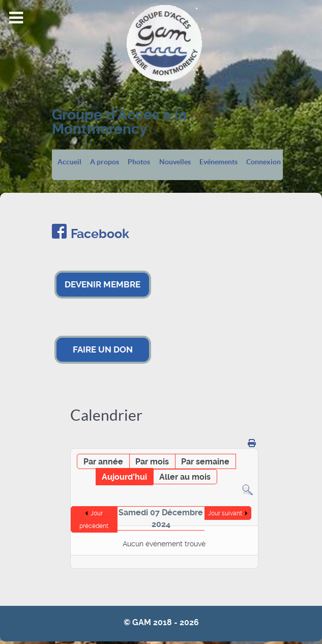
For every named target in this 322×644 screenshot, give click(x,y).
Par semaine (205, 462)
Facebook (100, 234)
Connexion (264, 162)
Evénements (218, 162)
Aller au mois (185, 477)
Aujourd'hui (124, 477)
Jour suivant (225, 513)
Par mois (152, 462)
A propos (105, 162)
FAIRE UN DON (103, 349)
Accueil (69, 162)
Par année (103, 462)
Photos (139, 162)
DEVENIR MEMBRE (103, 284)
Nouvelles (175, 162)
